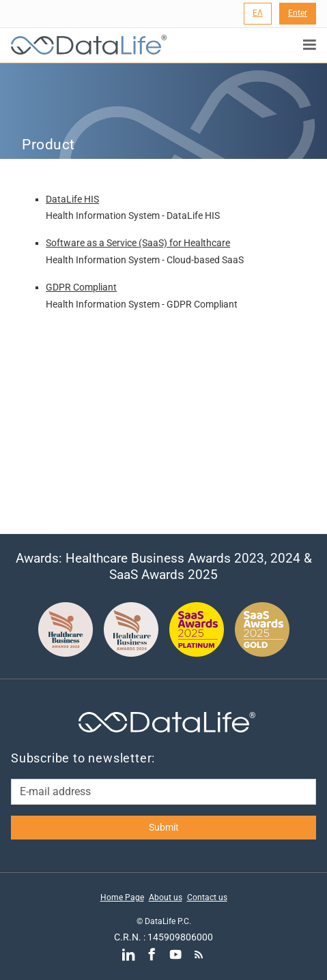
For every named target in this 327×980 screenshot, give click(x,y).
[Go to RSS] (198, 954)
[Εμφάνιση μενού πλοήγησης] (310, 45)
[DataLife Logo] (86, 45)
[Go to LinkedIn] (128, 954)
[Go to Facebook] (152, 954)
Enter (298, 13)
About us (166, 897)
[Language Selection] (258, 13)
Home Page (122, 897)
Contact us (207, 897)
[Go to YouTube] (175, 954)
